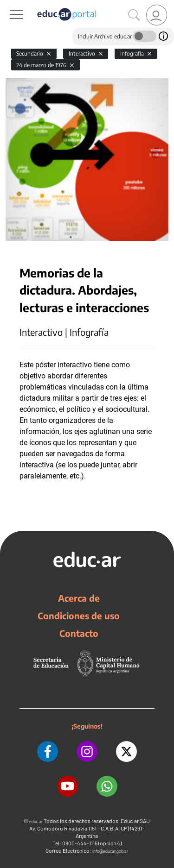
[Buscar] (134, 15)
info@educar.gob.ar (110, 851)
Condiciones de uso (79, 616)
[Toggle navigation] (8, 5)
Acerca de (79, 598)
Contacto (79, 633)
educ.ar (36, 821)
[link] (157, 15)
